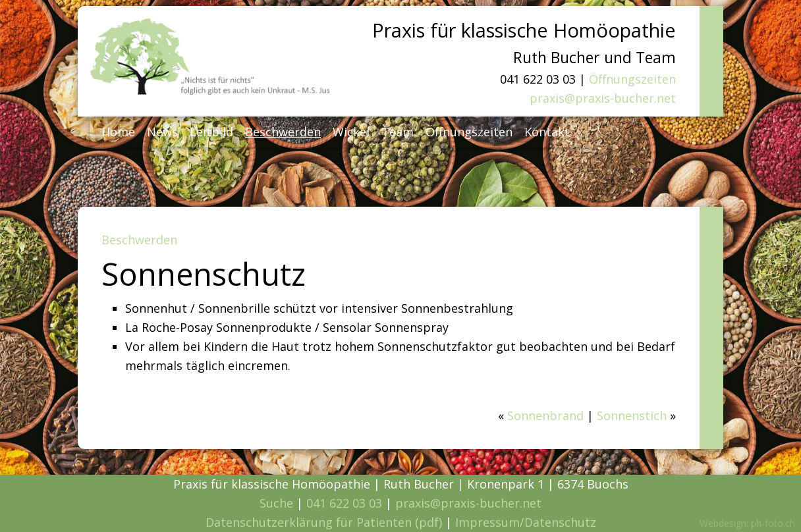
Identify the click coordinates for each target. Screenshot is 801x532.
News (162, 132)
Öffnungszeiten (632, 79)
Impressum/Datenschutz (526, 522)
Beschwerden (283, 132)
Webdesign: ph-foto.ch (747, 523)
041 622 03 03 (344, 503)
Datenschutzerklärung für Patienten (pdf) (324, 522)
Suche (276, 503)
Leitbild (211, 132)
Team (398, 132)
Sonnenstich (632, 415)
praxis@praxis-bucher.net (603, 98)
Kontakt (547, 132)
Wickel (351, 132)
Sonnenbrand (545, 415)
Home (118, 132)
